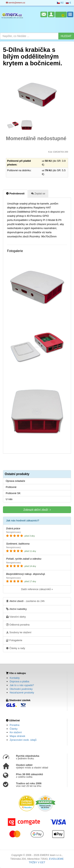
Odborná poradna (18, 625)
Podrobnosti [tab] (15, 193)
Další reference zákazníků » (37, 589)
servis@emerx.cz (16, 3)
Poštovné (11, 487)
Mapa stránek (17, 736)
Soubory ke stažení (19, 632)
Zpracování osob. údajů (23, 740)
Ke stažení (16, 732)
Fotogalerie (14, 640)
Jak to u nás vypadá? (22, 685)
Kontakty (15, 678)
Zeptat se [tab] (38, 193)
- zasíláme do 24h (25, 601)
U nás (9, 499)
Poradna (15, 725)
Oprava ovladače (15, 481)
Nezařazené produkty (22, 693)
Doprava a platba (19, 681)
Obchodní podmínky (21, 689)
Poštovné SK (13, 493)
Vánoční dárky (16, 617)
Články (14, 729)
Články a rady (16, 648)
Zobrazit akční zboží (37, 510)
